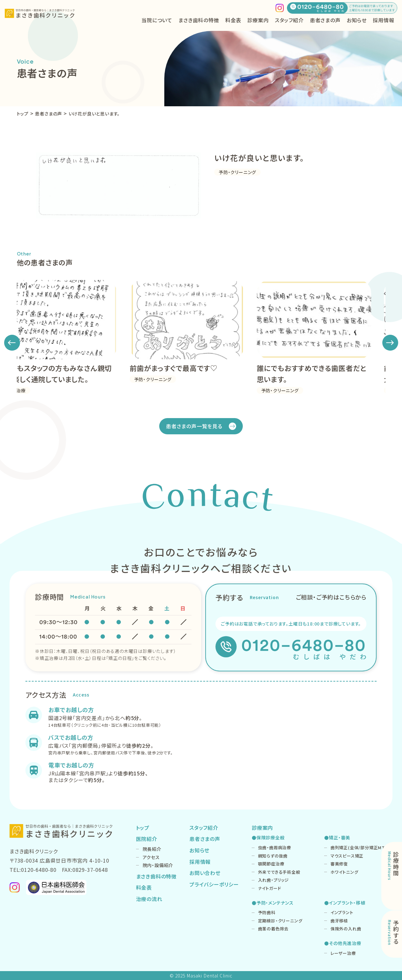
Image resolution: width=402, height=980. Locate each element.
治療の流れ (149, 899)
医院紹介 (147, 839)
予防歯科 (267, 912)
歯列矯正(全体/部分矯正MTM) (361, 847)
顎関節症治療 (271, 864)
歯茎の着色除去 (273, 929)
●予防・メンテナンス (273, 903)
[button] (12, 343)
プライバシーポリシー (214, 884)
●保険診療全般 (268, 837)
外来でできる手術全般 (279, 872)
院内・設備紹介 (158, 865)
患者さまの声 (325, 20)
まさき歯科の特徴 (199, 20)
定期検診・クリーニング (280, 921)
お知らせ (357, 20)
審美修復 (339, 864)
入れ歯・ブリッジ (273, 880)
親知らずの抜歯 (273, 856)
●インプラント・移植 (345, 903)
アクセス (151, 857)
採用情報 (383, 20)
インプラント (342, 912)
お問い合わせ (205, 873)
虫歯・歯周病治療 (275, 847)
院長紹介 (152, 849)
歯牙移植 (339, 921)
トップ (143, 828)
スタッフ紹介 (289, 20)
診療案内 (262, 828)
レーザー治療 (343, 953)
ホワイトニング (344, 872)
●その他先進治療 (343, 943)
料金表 (233, 20)
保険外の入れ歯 (346, 929)
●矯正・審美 (337, 837)
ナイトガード (270, 888)
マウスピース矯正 (347, 856)
